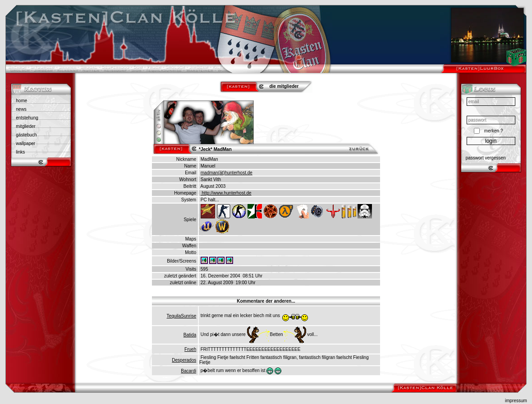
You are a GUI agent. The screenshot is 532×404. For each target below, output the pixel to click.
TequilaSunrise (182, 316)
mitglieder (25, 126)
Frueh (190, 349)
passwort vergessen (486, 158)
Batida (190, 335)
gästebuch (26, 135)
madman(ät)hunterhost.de (227, 173)
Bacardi (188, 371)
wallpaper (25, 143)
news (21, 109)
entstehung (27, 118)
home (21, 101)
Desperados (184, 360)
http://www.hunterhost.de (226, 193)
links (20, 152)
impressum (516, 401)
